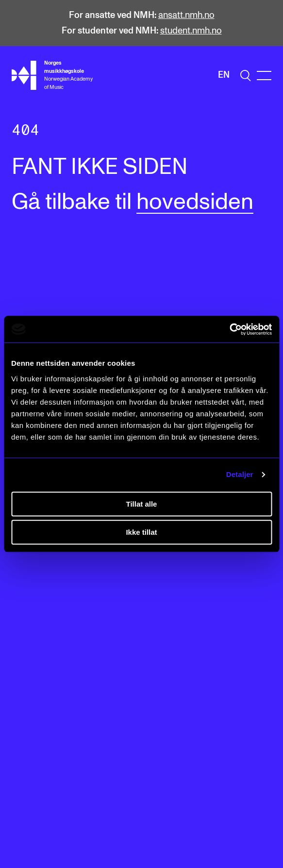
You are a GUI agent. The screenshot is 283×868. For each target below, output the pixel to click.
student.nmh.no (191, 31)
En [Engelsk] (224, 75)
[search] (246, 76)
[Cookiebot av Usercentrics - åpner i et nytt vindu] (229, 329)
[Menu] (264, 76)
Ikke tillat (141, 532)
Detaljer (240, 474)
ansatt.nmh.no (186, 15)
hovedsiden (195, 202)
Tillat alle (142, 504)
